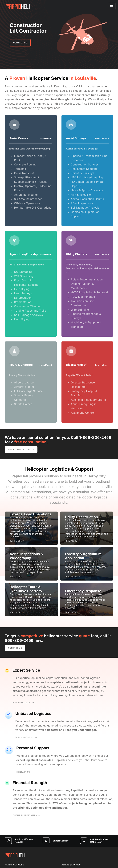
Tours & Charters (21, 365)
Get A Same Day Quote (21, 449)
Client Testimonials (26, 815)
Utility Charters (77, 254)
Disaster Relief (76, 365)
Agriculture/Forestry (24, 254)
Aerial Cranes (19, 138)
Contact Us (20, 43)
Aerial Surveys (76, 138)
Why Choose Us (23, 703)
